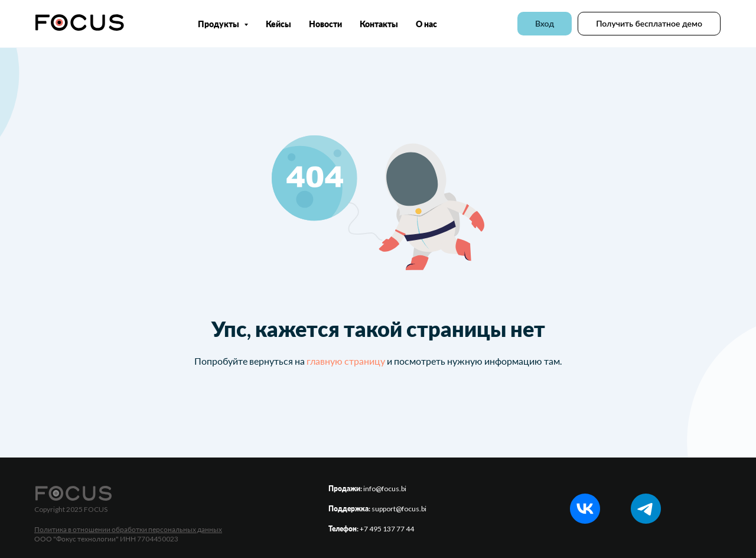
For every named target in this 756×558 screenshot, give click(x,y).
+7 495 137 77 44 (387, 529)
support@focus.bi (399, 509)
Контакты (379, 24)
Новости (325, 24)
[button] (649, 24)
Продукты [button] (219, 24)
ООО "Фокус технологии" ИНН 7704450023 (106, 539)
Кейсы (278, 24)
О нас (426, 24)
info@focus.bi (385, 489)
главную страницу (346, 361)
